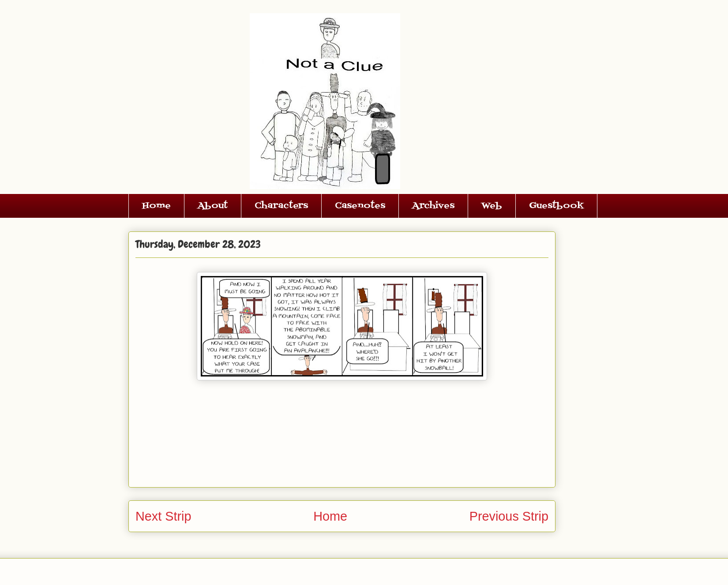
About (213, 206)
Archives (433, 206)
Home (156, 206)
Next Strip (163, 516)
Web (492, 206)
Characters (281, 206)
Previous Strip (509, 516)
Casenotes (360, 206)
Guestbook (556, 206)
